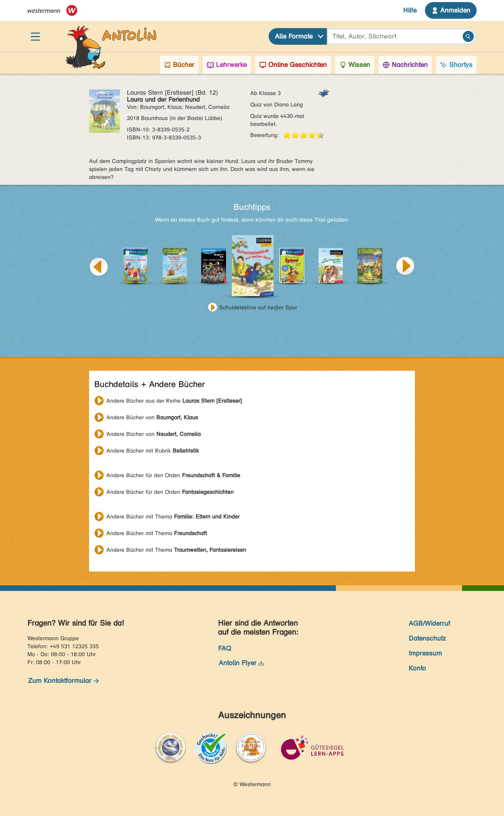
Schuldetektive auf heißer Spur (258, 307)
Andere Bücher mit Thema (173, 517)
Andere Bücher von (152, 417)
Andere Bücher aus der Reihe (174, 401)
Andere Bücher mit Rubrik (153, 451)
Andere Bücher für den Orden (173, 475)
